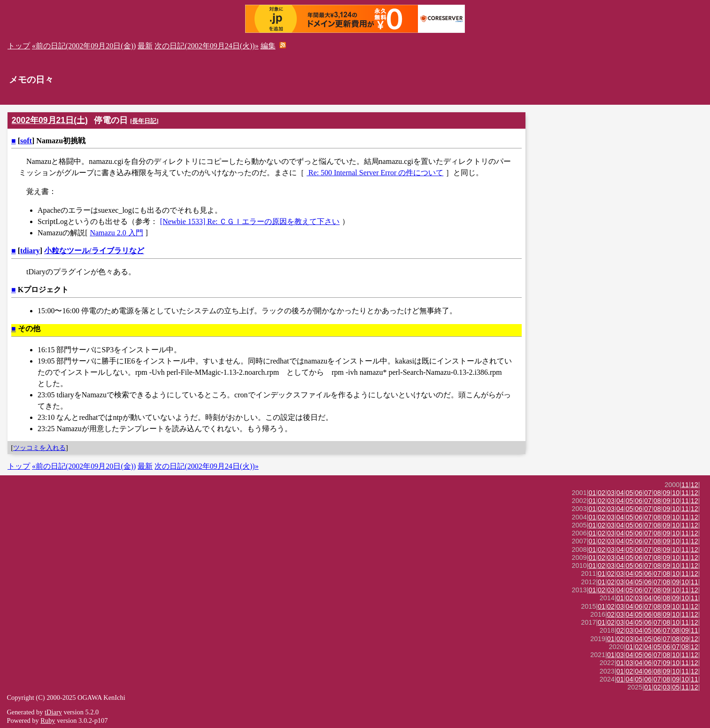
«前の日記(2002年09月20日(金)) (84, 46)
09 (666, 493)
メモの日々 (31, 80)
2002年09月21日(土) (50, 120)
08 (657, 493)
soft (26, 141)
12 (695, 485)
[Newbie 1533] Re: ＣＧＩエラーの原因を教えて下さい (250, 221)
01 (592, 493)
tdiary (30, 251)
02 (602, 493)
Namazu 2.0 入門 (116, 233)
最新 (145, 46)
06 (639, 493)
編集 (268, 46)
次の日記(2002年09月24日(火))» (206, 46)
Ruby (48, 720)
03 (611, 493)
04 (620, 493)
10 (676, 493)
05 (629, 493)
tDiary (53, 712)
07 (648, 493)
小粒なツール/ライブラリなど (94, 251)
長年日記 (144, 121)
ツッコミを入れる (39, 448)
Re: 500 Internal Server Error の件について (375, 173)
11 (685, 485)
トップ (19, 46)
